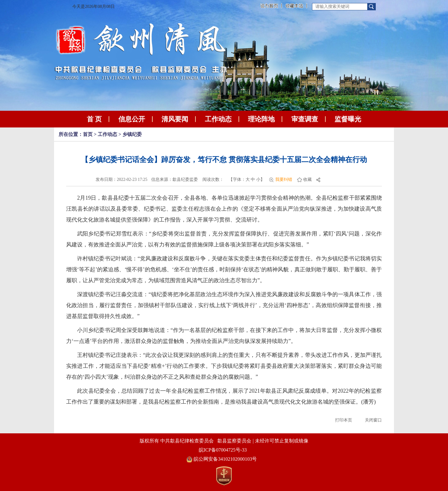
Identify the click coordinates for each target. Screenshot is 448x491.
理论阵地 (261, 119)
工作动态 (218, 119)
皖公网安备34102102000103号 (222, 459)
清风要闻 (175, 119)
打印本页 (344, 420)
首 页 (94, 119)
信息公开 (132, 119)
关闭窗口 (373, 420)
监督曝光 (348, 119)
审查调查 (305, 119)
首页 (88, 134)
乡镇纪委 (132, 134)
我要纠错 (284, 179)
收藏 (307, 179)
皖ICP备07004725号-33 (223, 450)
